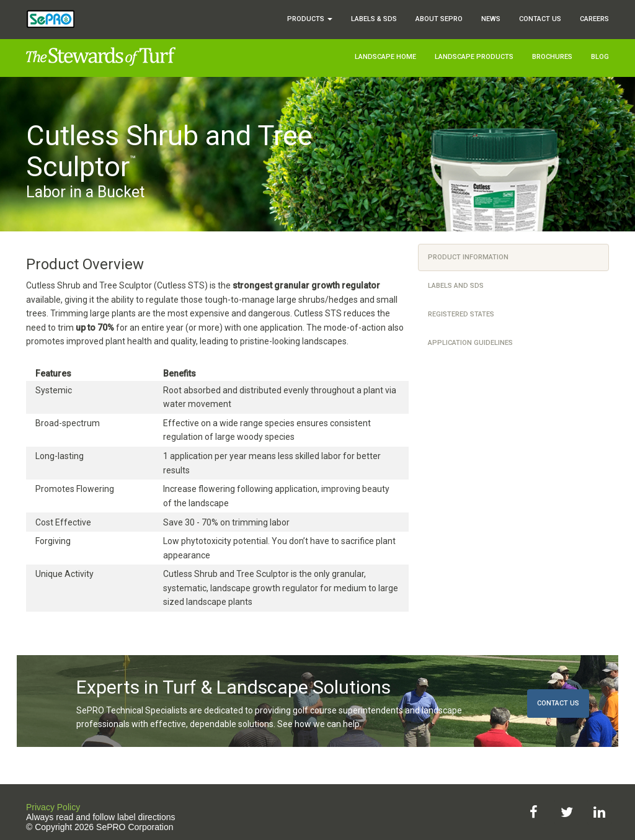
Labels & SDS (374, 19)
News (491, 19)
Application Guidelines (470, 343)
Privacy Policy (53, 807)
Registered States (461, 314)
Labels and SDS (456, 286)
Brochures (552, 57)
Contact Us (540, 19)
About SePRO (439, 19)
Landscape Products (474, 57)
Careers (594, 19)
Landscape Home (385, 57)
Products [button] (310, 19)
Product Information (468, 257)
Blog (600, 57)
